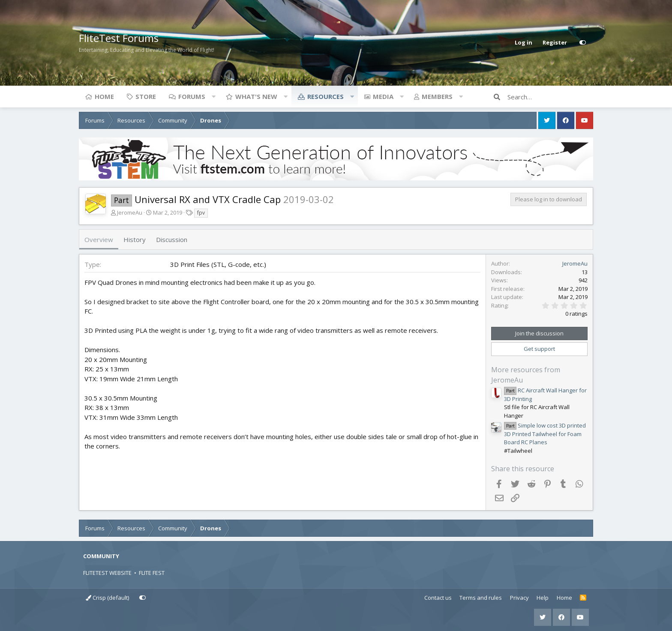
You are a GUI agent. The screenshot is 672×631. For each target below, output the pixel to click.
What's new (256, 96)
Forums (192, 96)
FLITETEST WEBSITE (107, 573)
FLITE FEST (152, 573)
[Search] (550, 97)
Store (146, 96)
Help (543, 598)
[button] (213, 96)
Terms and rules (481, 598)
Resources (325, 96)
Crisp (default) (107, 598)
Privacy (519, 598)
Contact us (438, 598)
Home (104, 96)
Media (383, 96)
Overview (99, 239)
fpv (201, 213)
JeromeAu (130, 212)
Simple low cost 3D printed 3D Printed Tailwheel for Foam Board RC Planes (545, 434)
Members (437, 96)
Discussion (172, 239)
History (135, 239)
